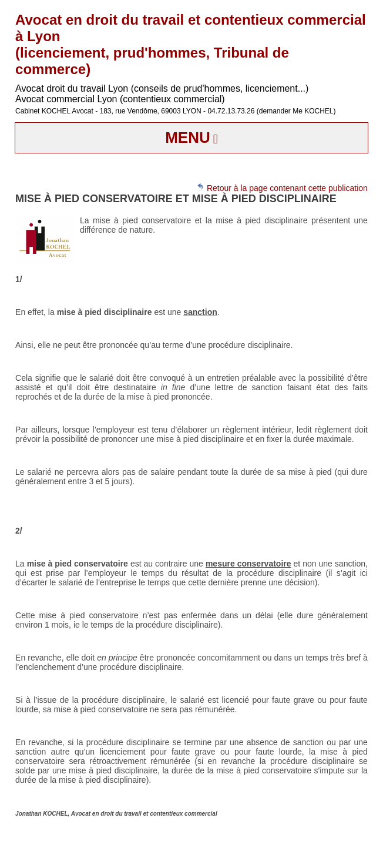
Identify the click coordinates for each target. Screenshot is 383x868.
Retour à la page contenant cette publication (282, 188)
